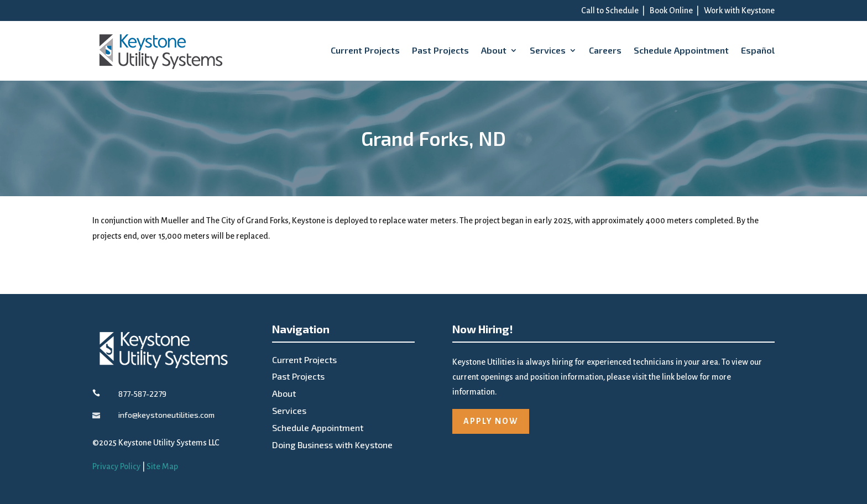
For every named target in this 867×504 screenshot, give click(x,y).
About (494, 50)
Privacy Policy (116, 466)
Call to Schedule (610, 11)
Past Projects (440, 50)
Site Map (162, 466)
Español (758, 50)
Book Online (671, 11)
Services (548, 50)
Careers (605, 50)
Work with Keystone (739, 11)
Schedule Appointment (681, 50)
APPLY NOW (491, 421)
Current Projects (365, 50)
